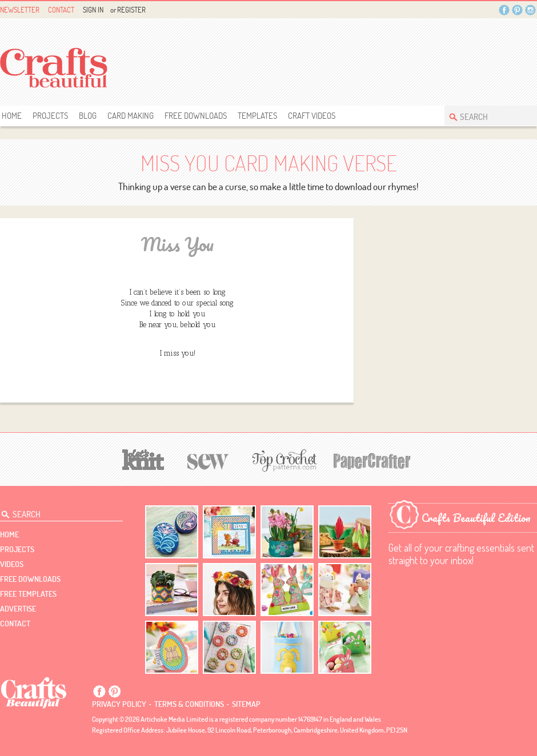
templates (257, 116)
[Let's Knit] (143, 458)
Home (12, 116)
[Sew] (208, 460)
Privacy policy (119, 704)
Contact (61, 10)
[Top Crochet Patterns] (283, 460)
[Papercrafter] (372, 460)
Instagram (530, 10)
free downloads (196, 116)
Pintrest (517, 10)
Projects (50, 116)
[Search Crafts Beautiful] (485, 116)
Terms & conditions (189, 704)
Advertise (18, 609)
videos (12, 564)
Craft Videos (312, 116)
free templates (28, 594)
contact (15, 624)
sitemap (246, 704)
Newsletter (20, 10)
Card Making (131, 116)
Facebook (504, 10)
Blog (88, 116)
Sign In (93, 10)
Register (131, 10)
